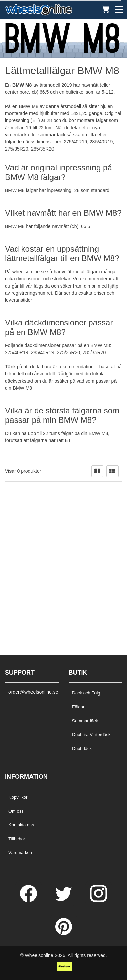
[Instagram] (99, 900)
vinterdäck (16, 135)
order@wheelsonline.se (32, 692)
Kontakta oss (21, 825)
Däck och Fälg (86, 693)
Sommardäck (85, 721)
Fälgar (78, 707)
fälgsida (42, 286)
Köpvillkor (18, 797)
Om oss (16, 811)
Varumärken (20, 853)
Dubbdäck (82, 748)
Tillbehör (17, 839)
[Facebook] (29, 900)
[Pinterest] (64, 933)
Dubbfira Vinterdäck (91, 735)
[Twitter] (64, 900)
